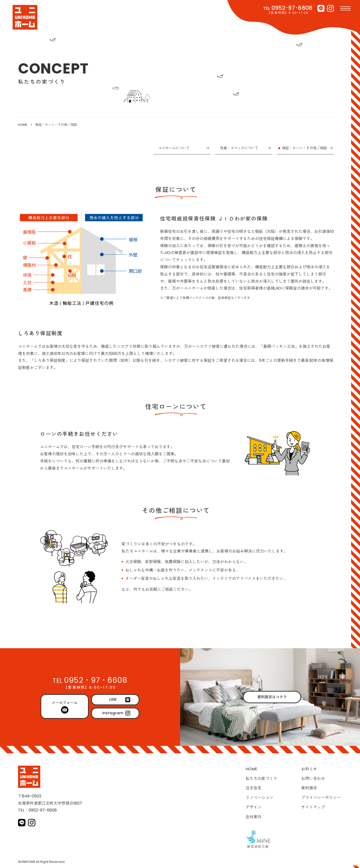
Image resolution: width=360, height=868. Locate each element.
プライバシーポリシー (321, 798)
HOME (23, 125)
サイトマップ (313, 807)
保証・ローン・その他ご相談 (304, 148)
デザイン (254, 807)
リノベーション (259, 798)
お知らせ (309, 769)
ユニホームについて (174, 148)
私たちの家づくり (261, 779)
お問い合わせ (313, 779)
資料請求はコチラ (272, 697)
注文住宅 (254, 788)
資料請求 (309, 788)
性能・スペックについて (239, 148)
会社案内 (254, 817)
